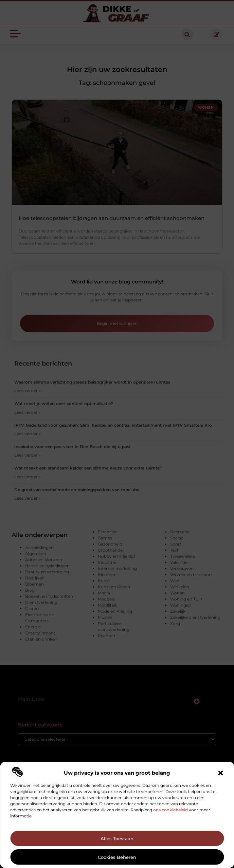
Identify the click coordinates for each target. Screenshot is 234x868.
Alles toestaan (117, 838)
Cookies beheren (117, 857)
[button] (220, 773)
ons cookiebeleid (170, 810)
